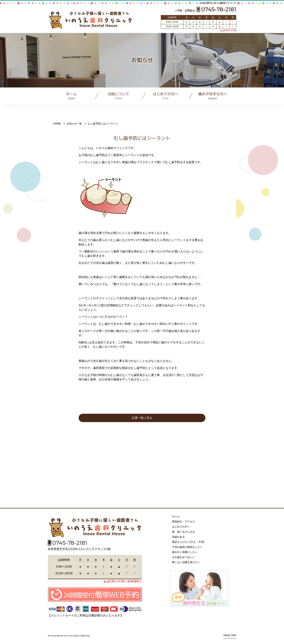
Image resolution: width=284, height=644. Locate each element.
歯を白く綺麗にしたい (185, 552)
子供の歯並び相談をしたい (187, 547)
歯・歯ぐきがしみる (183, 532)
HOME (57, 124)
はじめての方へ (166, 96)
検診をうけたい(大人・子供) (188, 542)
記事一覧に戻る (142, 418)
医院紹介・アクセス (183, 522)
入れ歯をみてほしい (183, 557)
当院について (118, 96)
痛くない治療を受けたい (186, 562)
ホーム (71, 96)
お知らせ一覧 (74, 124)
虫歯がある (178, 537)
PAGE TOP (230, 635)
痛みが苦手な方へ (213, 96)
